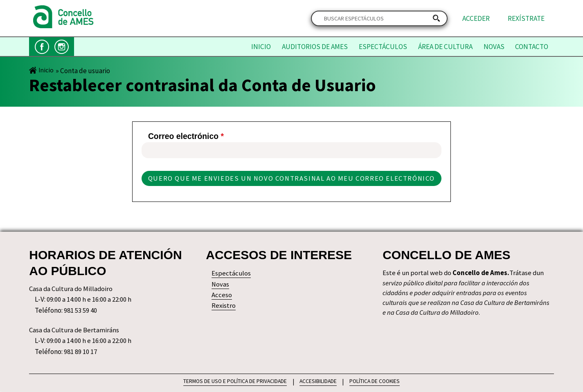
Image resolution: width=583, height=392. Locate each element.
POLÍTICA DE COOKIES (376, 381)
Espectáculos (383, 47)
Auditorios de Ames (315, 47)
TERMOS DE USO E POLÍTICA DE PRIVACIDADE (234, 381)
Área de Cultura (445, 47)
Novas (494, 47)
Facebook (42, 47)
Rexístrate (526, 18)
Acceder (476, 18)
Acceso (222, 296)
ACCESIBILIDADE (319, 381)
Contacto (532, 47)
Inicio (261, 47)
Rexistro (224, 307)
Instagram (62, 47)
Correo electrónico (184, 137)
